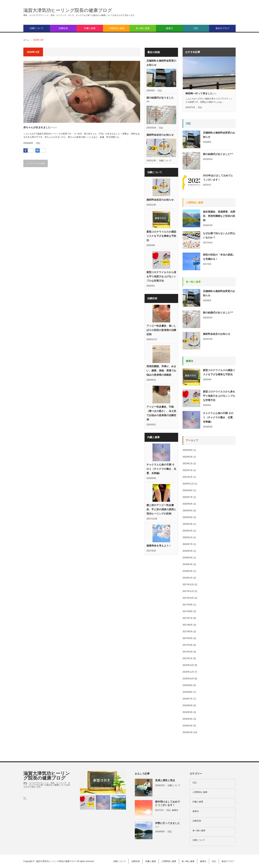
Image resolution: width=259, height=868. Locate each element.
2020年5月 (188, 511)
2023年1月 (188, 464)
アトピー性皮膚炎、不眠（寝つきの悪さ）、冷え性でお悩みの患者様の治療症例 (161, 416)
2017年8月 (188, 611)
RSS (25, 798)
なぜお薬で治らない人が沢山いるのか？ (219, 235)
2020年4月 (188, 517)
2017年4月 (188, 638)
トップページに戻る (36, 163)
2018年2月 (188, 571)
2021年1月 (188, 477)
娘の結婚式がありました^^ (160, 100)
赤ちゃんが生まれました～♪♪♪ (40, 127)
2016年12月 (188, 665)
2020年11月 (188, 484)
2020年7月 (188, 497)
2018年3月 (188, 564)
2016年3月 (188, 726)
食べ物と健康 (143, 28)
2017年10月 (188, 598)
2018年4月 (188, 558)
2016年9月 (188, 685)
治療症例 (63, 28)
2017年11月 (188, 591)
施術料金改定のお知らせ (160, 135)
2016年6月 (188, 705)
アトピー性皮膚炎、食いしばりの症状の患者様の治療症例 (161, 332)
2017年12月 (188, 585)
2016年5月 (188, 712)
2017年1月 (188, 658)
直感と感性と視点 (165, 780)
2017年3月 (188, 645)
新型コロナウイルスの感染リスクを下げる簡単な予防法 (161, 237)
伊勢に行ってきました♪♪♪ (168, 825)
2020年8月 (188, 490)
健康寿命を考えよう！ (159, 550)
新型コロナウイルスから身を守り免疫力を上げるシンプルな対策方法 (161, 278)
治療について (37, 28)
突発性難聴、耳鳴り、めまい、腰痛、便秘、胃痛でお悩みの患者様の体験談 (161, 373)
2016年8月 (188, 692)
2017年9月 (188, 605)
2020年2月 (188, 531)
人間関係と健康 (116, 28)
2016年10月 (188, 679)
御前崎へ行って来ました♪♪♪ (201, 93)
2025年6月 (188, 450)
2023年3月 (188, 457)
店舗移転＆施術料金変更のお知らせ (161, 63)
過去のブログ (222, 28)
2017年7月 (188, 618)
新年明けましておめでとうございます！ (168, 803)
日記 (196, 28)
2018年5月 (188, 551)
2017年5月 (188, 632)
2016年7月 (188, 699)
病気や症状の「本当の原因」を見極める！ (219, 257)
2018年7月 (188, 544)
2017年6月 (188, 625)
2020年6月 (188, 504)
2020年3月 (188, 524)
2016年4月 (188, 719)
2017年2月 (188, 652)
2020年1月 (188, 537)
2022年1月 (188, 470)
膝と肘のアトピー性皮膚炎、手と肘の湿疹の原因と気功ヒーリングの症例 (161, 513)
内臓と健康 (90, 28)
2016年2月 (188, 732)
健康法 (169, 28)
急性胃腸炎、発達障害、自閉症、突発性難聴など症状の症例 (219, 216)
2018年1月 (188, 578)
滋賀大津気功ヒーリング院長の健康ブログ (68, 10)
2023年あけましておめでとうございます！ (218, 178)
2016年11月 (188, 672)
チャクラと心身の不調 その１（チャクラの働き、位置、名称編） (161, 472)
